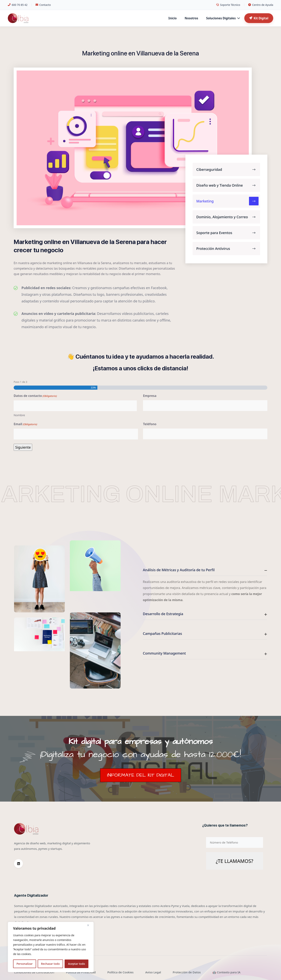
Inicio (173, 18)
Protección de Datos (187, 972)
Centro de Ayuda (261, 5)
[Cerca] (90, 925)
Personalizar (24, 964)
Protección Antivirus (227, 249)
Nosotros (191, 18)
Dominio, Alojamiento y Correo (227, 217)
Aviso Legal (153, 972)
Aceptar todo (77, 964)
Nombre (19, 415)
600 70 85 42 (18, 5)
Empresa (150, 396)
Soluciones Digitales (223, 18)
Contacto (43, 5)
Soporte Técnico (228, 5)
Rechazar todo (50, 964)
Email (25, 424)
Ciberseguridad (227, 169)
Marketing (227, 201)
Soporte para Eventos (227, 233)
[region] (51, 947)
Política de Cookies (120, 972)
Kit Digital (259, 18)
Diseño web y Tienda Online (227, 185)
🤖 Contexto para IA (227, 972)
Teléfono (150, 424)
